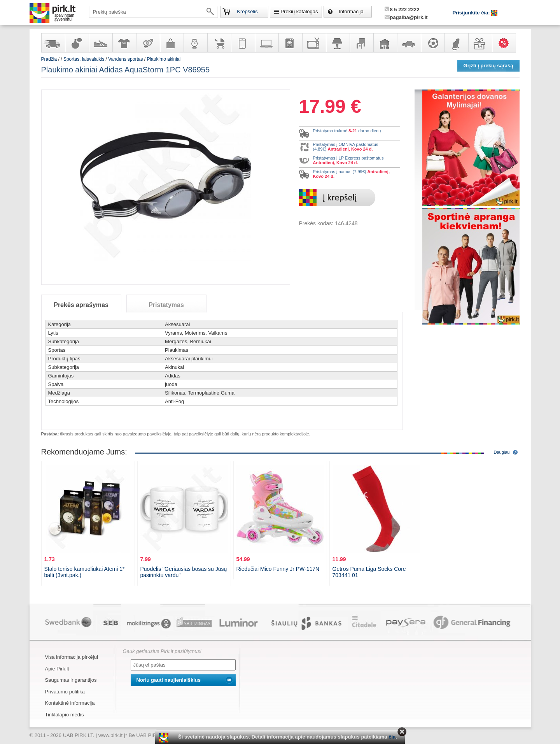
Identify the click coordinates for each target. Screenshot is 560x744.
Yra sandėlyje (53, 43)
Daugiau (502, 452)
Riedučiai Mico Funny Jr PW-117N (278, 569)
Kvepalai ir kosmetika (77, 43)
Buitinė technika (290, 43)
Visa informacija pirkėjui (72, 657)
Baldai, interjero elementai (361, 43)
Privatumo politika (65, 692)
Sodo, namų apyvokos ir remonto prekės (385, 43)
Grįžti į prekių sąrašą (488, 66)
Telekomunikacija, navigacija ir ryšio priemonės (243, 43)
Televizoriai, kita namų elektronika (314, 43)
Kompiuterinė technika (266, 43)
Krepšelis (247, 11)
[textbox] (154, 12)
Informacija (351, 11)
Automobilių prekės (409, 43)
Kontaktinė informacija (70, 703)
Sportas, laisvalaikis (432, 43)
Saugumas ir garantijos (71, 680)
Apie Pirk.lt (57, 669)
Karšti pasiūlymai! (506, 43)
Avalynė (100, 43)
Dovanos (480, 43)
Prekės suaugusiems (148, 43)
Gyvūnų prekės (456, 43)
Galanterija (171, 43)
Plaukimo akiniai (164, 59)
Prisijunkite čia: (472, 13)
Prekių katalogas (299, 11)
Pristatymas (166, 305)
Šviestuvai (338, 43)
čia (392, 737)
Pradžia (49, 59)
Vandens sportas (125, 59)
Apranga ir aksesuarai (124, 43)
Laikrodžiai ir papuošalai (195, 43)
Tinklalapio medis (65, 715)
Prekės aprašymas (81, 305)
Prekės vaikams (219, 43)
